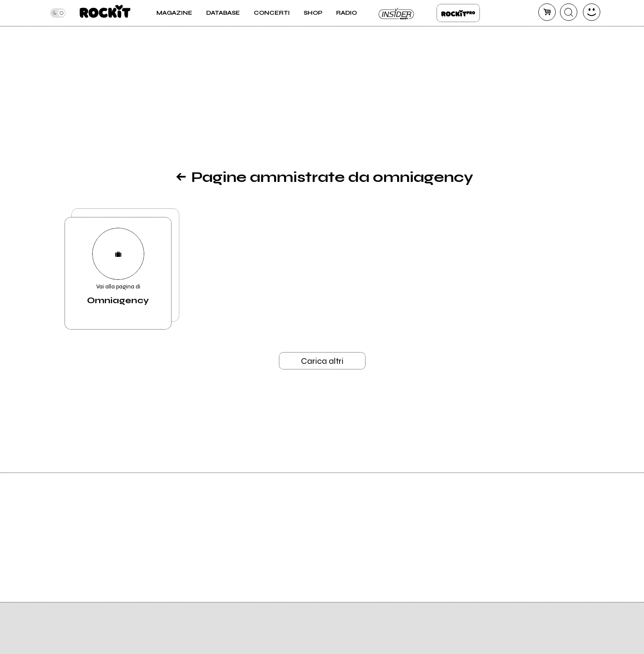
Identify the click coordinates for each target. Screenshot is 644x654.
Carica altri (322, 361)
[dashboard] (592, 12)
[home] (105, 13)
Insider (397, 13)
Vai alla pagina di (118, 267)
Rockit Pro (458, 13)
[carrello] (547, 12)
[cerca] (569, 12)
